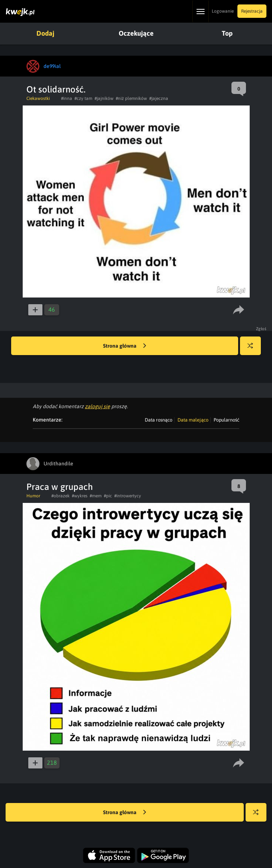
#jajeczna (159, 98)
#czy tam (83, 98)
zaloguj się (97, 406)
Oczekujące (136, 33)
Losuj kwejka (253, 349)
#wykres (80, 496)
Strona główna (125, 346)
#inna (67, 98)
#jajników (104, 98)
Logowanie (223, 11)
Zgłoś (261, 329)
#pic (108, 496)
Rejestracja (252, 11)
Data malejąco (193, 420)
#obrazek (60, 496)
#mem (96, 496)
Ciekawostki (38, 98)
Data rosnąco (159, 420)
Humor (33, 496)
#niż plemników (131, 98)
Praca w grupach (60, 487)
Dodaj (45, 33)
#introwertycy (128, 496)
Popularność (226, 420)
